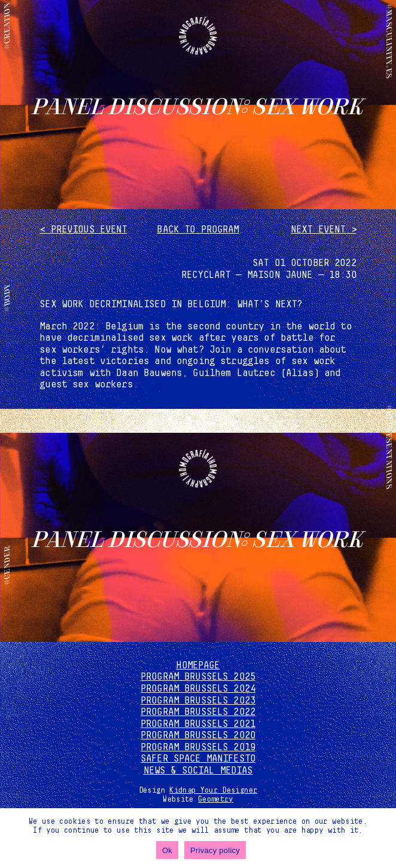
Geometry (216, 799)
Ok (167, 850)
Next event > (324, 230)
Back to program (198, 230)
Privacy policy (215, 850)
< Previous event (83, 230)
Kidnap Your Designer (213, 790)
